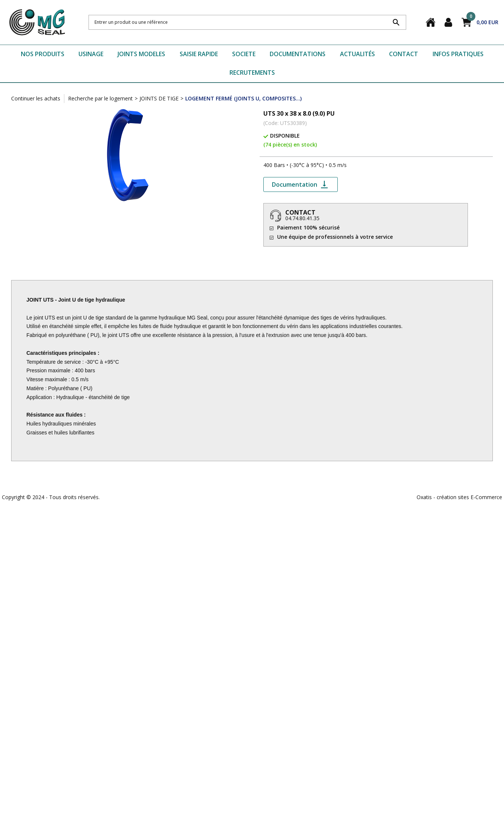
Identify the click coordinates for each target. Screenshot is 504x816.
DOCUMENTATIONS (298, 54)
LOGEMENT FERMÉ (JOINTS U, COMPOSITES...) (243, 98)
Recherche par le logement (100, 98)
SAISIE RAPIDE (199, 54)
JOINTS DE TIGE (159, 98)
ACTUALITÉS (357, 54)
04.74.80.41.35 (302, 218)
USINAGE (91, 54)
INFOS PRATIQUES (458, 54)
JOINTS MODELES (141, 54)
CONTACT (404, 54)
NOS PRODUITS (43, 54)
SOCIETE (244, 54)
